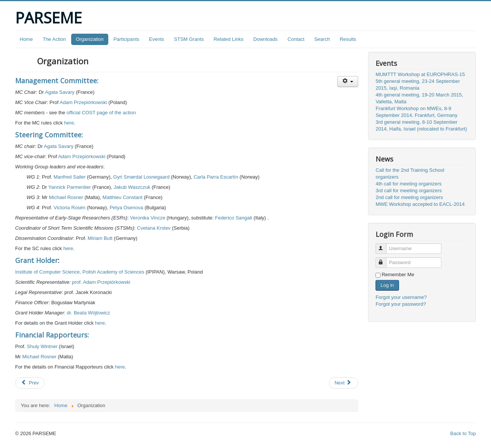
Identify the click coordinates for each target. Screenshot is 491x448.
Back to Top (463, 433)
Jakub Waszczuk (132, 187)
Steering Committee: (49, 135)
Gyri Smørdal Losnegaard (141, 177)
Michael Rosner (66, 197)
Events (157, 39)
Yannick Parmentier (70, 187)
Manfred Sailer (70, 177)
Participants (126, 39)
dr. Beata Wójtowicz (89, 313)
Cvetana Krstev (154, 228)
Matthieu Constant (123, 197)
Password (384, 259)
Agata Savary (60, 92)
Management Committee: (57, 81)
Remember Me (398, 275)
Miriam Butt (100, 238)
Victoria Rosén (70, 208)
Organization (90, 39)
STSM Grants (189, 39)
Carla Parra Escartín (216, 177)
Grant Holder (37, 260)
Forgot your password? (401, 304)
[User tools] (348, 82)
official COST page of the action (101, 113)
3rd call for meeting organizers (409, 191)
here (69, 123)
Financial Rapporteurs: (52, 335)
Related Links (228, 39)
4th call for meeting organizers (408, 184)
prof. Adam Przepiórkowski (101, 282)
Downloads (265, 39)
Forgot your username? (401, 297)
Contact (296, 39)
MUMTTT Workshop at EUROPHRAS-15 (420, 74)
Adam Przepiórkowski (83, 102)
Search (322, 39)
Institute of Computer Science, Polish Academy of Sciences (80, 272)
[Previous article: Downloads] (30, 383)
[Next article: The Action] (344, 383)
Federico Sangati (234, 218)
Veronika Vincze (147, 218)
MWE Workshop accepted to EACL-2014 (420, 204)
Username (384, 245)
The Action (54, 39)
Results (348, 39)
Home (26, 39)
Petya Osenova (126, 208)
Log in (387, 285)
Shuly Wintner (42, 346)
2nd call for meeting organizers (409, 197)
